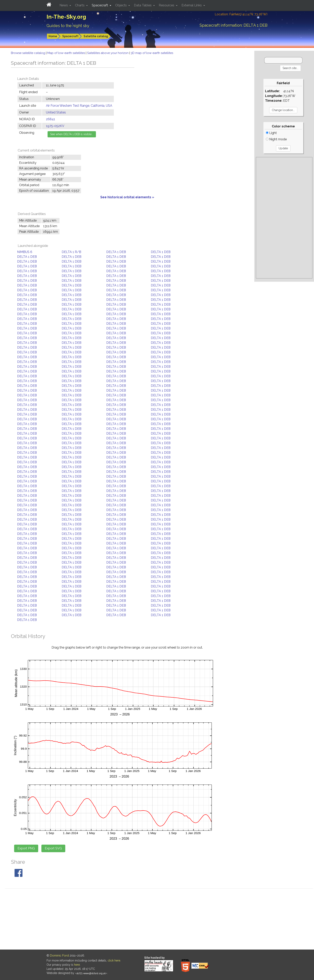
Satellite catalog (96, 36)
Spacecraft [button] (100, 5)
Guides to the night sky (68, 26)
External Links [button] (192, 5)
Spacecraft (70, 36)
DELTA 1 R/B (71, 252)
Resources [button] (167, 5)
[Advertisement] (284, 218)
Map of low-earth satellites (67, 53)
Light (271, 133)
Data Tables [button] (143, 5)
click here (114, 960)
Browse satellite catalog (28, 53)
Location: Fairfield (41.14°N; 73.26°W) (241, 14)
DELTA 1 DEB (116, 252)
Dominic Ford (59, 956)
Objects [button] (121, 5)
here (77, 965)
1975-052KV (55, 126)
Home (53, 36)
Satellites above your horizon (108, 53)
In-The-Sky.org (66, 17)
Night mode (276, 139)
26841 (51, 119)
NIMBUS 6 (25, 252)
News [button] (64, 5)
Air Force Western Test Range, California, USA (79, 106)
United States (56, 112)
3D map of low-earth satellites (152, 53)
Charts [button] (80, 5)
